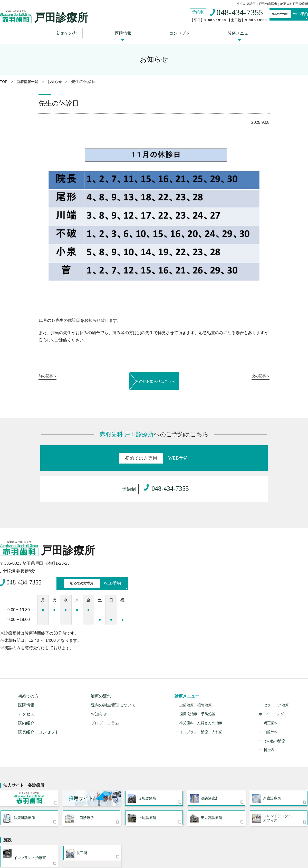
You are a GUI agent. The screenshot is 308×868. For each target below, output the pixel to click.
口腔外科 (271, 691)
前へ (50, 376)
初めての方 (76, 31)
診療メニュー (230, 31)
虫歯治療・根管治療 (196, 664)
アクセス (26, 673)
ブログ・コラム (105, 682)
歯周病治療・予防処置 (197, 673)
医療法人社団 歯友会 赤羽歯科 (29, 759)
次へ (258, 376)
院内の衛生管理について (113, 664)
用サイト (81, 759)
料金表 (269, 709)
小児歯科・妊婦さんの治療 (201, 682)
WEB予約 (279, 15)
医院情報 (126, 31)
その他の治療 (274, 700)
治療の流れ (101, 655)
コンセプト (176, 31)
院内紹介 (26, 682)
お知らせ (99, 673)
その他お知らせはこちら (154, 375)
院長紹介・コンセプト (38, 691)
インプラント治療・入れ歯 (201, 691)
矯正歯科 (271, 682)
